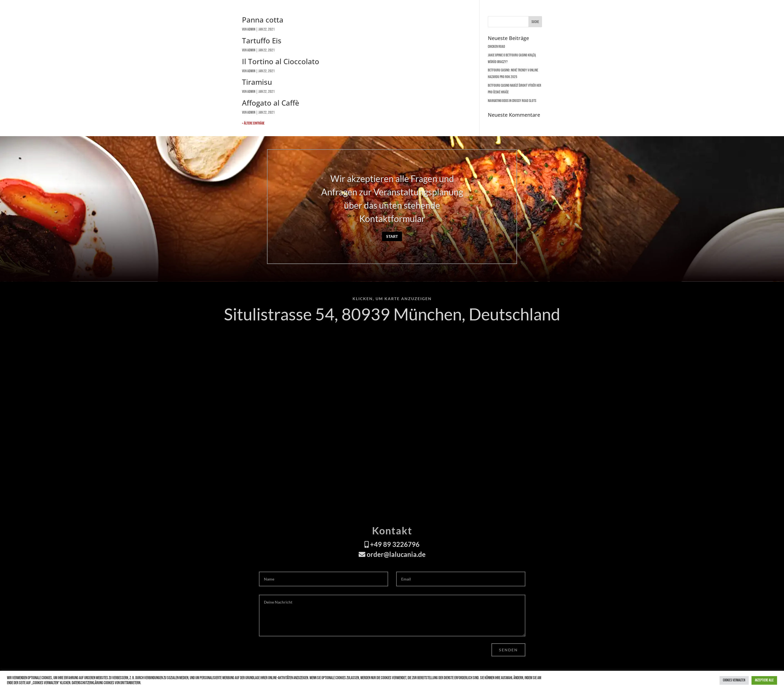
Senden (508, 650)
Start (392, 236)
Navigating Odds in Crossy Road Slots (512, 101)
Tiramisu (257, 82)
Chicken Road (496, 47)
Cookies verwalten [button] (734, 680)
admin (251, 50)
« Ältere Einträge (253, 123)
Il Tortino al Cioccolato (281, 61)
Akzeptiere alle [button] (764, 680)
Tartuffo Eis (262, 41)
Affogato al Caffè (271, 103)
